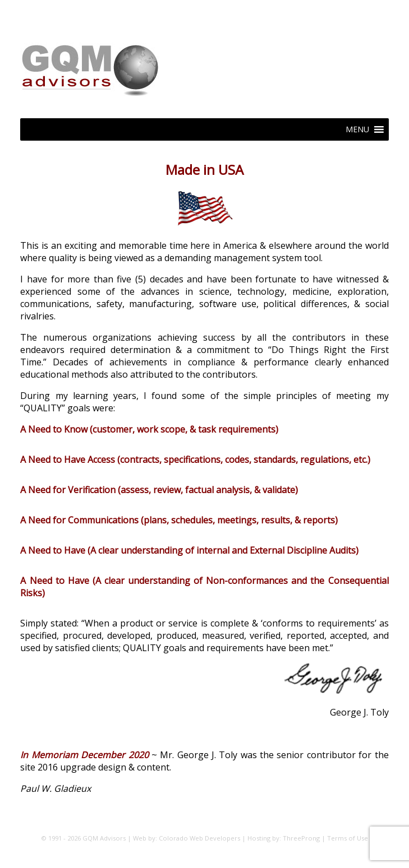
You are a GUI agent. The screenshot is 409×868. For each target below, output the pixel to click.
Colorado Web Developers (199, 838)
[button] (357, 129)
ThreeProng (301, 838)
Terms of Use (348, 838)
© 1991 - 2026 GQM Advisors (83, 838)
